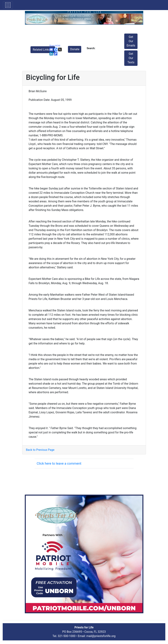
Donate (75, 49)
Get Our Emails (131, 41)
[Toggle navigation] (8, 5)
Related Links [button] (42, 50)
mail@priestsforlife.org (101, 636)
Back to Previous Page (40, 450)
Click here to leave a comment (59, 464)
